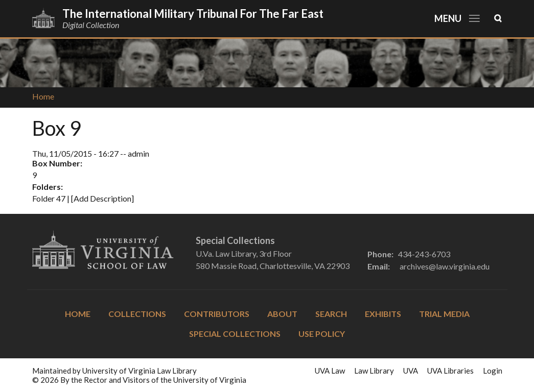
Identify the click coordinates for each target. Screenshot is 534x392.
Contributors (217, 314)
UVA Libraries (450, 371)
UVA (411, 371)
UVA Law (330, 371)
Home (43, 96)
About (282, 314)
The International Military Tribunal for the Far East (193, 14)
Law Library (374, 371)
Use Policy (322, 334)
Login (493, 371)
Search (331, 314)
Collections (137, 314)
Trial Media (444, 314)
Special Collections (235, 334)
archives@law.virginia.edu (445, 266)
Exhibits (383, 314)
